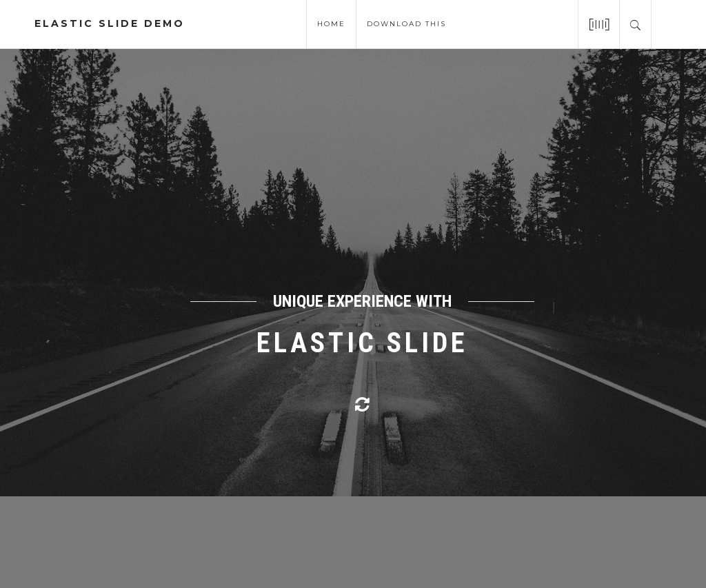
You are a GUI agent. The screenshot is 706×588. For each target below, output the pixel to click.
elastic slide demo (110, 23)
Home (331, 23)
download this (406, 23)
